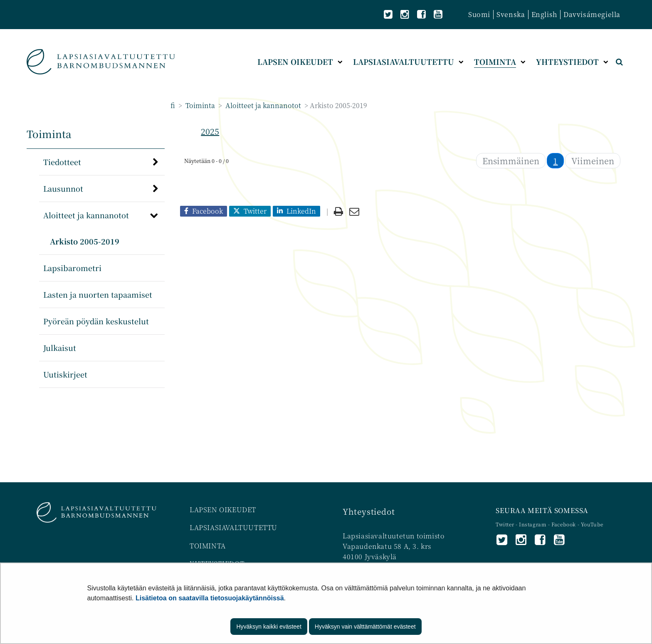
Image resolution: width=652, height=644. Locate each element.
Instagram (533, 524)
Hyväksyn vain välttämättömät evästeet (365, 627)
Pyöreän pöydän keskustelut (96, 321)
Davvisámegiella (592, 14)
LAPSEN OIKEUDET (223, 510)
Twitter (506, 524)
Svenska (511, 14)
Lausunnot (63, 188)
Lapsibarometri (72, 268)
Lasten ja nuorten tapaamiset (98, 294)
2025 (210, 131)
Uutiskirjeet (65, 374)
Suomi (479, 14)
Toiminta (199, 105)
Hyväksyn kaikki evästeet (269, 627)
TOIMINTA (208, 546)
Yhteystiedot (369, 511)
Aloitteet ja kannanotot (262, 105)
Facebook (564, 524)
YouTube (592, 524)
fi (173, 105)
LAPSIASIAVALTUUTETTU (233, 527)
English (544, 14)
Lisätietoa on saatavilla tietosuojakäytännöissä (210, 598)
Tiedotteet (62, 162)
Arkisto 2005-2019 (85, 241)
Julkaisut (60, 348)
